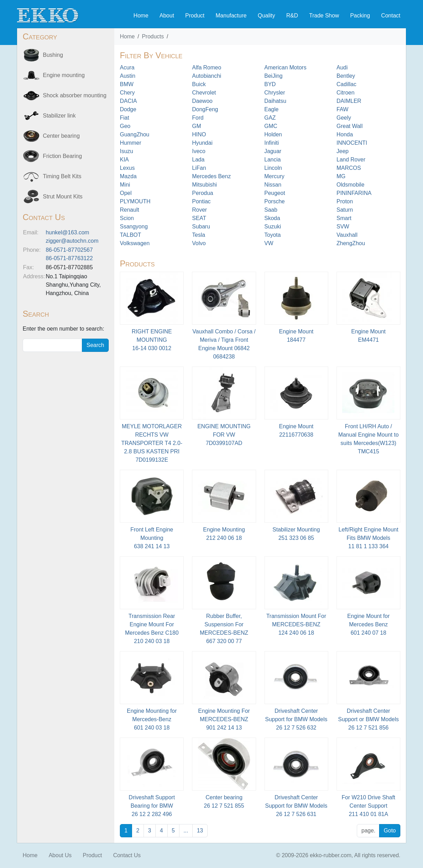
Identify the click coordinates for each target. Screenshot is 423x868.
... (186, 831)
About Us (60, 855)
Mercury (275, 176)
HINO (199, 134)
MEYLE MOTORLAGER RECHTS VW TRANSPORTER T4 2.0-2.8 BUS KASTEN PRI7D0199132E (152, 443)
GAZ (270, 118)
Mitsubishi (204, 185)
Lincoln (273, 168)
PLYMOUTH (135, 201)
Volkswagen (135, 243)
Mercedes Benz (211, 176)
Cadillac (347, 84)
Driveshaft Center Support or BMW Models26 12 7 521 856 (368, 719)
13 (200, 831)
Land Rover (351, 160)
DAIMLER (349, 101)
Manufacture (231, 16)
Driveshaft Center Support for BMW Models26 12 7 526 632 (296, 719)
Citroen (346, 93)
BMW (127, 84)
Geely (344, 118)
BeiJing (274, 76)
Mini (125, 185)
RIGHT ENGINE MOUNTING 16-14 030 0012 (152, 340)
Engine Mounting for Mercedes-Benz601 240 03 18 (152, 719)
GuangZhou (135, 134)
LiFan (199, 168)
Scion (127, 218)
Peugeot (275, 193)
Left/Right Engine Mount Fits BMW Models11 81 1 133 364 (369, 538)
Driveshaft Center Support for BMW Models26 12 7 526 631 (296, 806)
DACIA (128, 101)
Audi (342, 67)
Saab (271, 210)
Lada (198, 160)
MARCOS (349, 168)
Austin (128, 76)
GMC (271, 126)
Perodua (203, 193)
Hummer (130, 143)
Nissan (273, 185)
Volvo (199, 243)
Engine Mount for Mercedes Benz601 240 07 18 (368, 624)
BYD (270, 84)
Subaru (201, 227)
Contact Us (127, 855)
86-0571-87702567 (69, 250)
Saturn (345, 210)
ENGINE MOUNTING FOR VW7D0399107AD (224, 435)
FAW (343, 109)
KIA (124, 160)
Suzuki (273, 227)
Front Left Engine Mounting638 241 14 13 (152, 538)
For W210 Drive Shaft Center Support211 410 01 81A (368, 806)
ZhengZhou (351, 243)
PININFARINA (354, 193)
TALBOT (130, 235)
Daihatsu (275, 101)
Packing (360, 16)
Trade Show (324, 16)
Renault (129, 210)
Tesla (198, 235)
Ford (198, 118)
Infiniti (272, 143)
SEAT (199, 218)
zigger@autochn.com (72, 241)
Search (95, 345)
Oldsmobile (351, 185)
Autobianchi (207, 76)
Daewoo (202, 101)
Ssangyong (134, 227)
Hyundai (202, 143)
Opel (126, 193)
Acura (127, 67)
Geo (125, 126)
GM (197, 126)
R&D (292, 16)
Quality (267, 16)
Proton (345, 201)
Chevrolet (204, 93)
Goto (390, 831)
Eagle (272, 109)
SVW (343, 227)
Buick (199, 84)
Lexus (127, 168)
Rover (199, 210)
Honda (345, 134)
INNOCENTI (352, 143)
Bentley (346, 76)
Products (153, 36)
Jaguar (273, 151)
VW (269, 243)
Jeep (343, 151)
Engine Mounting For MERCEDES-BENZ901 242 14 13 (224, 719)
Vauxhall (347, 235)
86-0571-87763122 (69, 258)
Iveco (199, 151)
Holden (273, 134)
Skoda (272, 218)
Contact (391, 16)
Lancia (273, 160)
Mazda (128, 176)
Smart (344, 218)
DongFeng (205, 109)
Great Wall (350, 126)
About (167, 16)
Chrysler (275, 93)
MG (341, 176)
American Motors (286, 67)
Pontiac (201, 201)
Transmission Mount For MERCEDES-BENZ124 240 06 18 (296, 624)
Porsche (275, 201)
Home (141, 16)
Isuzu (126, 151)
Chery (127, 93)
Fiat (125, 118)
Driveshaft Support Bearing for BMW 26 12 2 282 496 (152, 806)
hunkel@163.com (67, 232)
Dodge (128, 109)
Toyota (273, 235)
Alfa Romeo (207, 67)
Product (195, 16)
